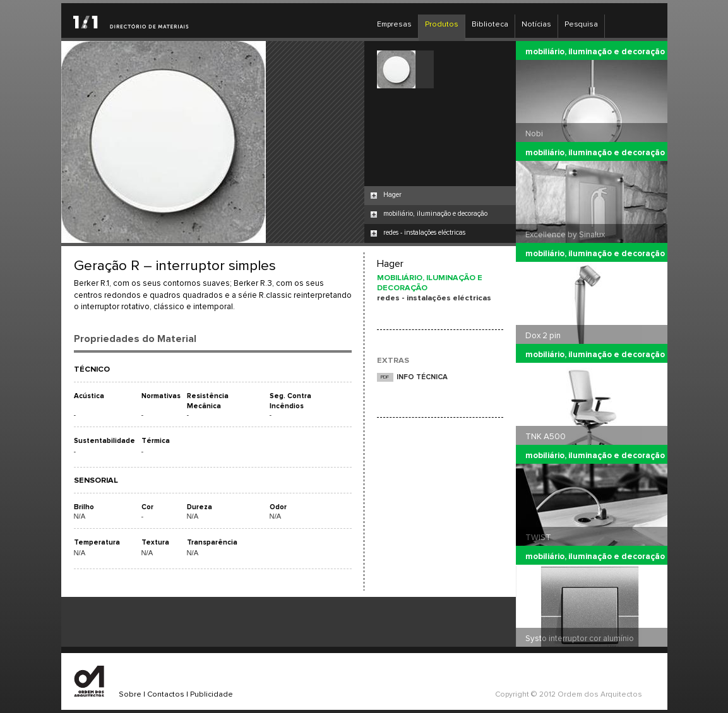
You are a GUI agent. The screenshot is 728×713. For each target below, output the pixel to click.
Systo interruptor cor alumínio (580, 639)
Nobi (534, 134)
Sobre (130, 695)
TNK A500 (546, 437)
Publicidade (212, 695)
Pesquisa (581, 25)
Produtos (442, 25)
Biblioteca (490, 25)
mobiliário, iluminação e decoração (435, 214)
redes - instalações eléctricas (424, 233)
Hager (392, 195)
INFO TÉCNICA (422, 377)
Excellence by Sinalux (565, 235)
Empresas (394, 25)
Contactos (166, 695)
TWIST (538, 538)
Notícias (536, 25)
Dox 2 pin (543, 336)
